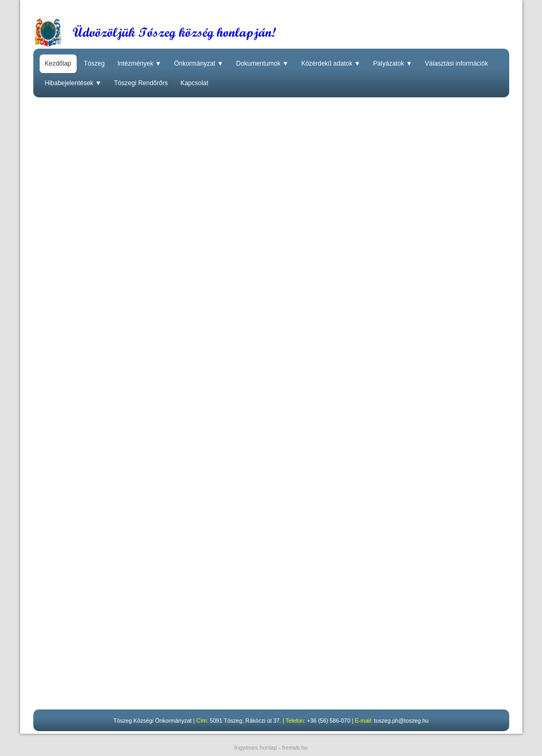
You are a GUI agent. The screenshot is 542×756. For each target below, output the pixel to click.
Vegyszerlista (75, 416)
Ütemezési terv (129, 416)
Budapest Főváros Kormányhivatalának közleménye (136, 592)
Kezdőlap (58, 63)
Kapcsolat (194, 83)
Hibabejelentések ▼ (73, 83)
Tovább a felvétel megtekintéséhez (109, 688)
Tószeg (94, 63)
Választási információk (457, 63)
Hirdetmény (72, 480)
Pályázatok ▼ (393, 63)
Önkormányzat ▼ (199, 63)
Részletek (429, 744)
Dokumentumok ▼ (262, 63)
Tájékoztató (252, 640)
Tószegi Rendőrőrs (141, 83)
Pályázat (114, 480)
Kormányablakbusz (84, 359)
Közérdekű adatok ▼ (331, 63)
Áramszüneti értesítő (87, 536)
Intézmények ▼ (139, 63)
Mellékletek (245, 592)
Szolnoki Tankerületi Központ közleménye (120, 640)
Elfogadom (465, 744)
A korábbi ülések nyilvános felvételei (228, 688)
